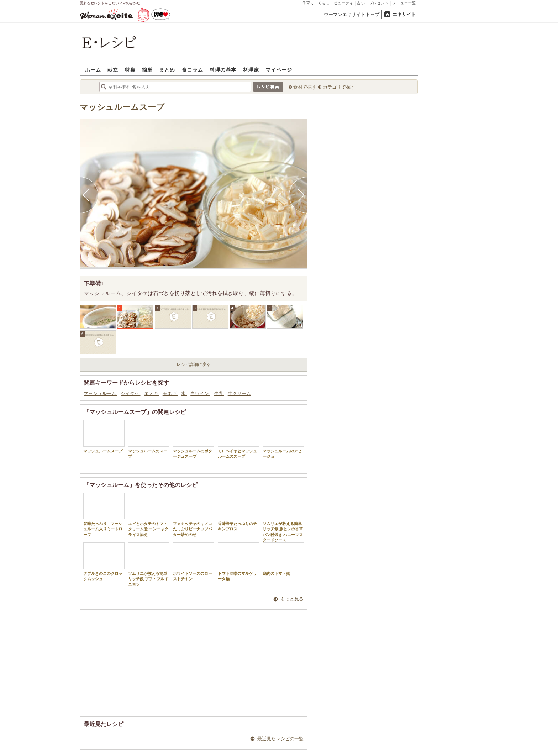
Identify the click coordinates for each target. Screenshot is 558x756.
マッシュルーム (100, 393)
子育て (308, 3)
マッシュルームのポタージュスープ (194, 439)
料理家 (251, 70)
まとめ (167, 70)
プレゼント (379, 3)
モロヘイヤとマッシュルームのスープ (238, 439)
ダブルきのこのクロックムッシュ (104, 562)
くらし (324, 3)
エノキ (152, 393)
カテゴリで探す (339, 87)
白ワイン (200, 393)
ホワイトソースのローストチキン (194, 562)
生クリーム (239, 393)
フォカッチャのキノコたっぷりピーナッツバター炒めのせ (194, 515)
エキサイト (404, 14)
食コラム (193, 70)
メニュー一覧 (404, 3)
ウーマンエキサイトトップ (352, 14)
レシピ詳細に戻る (194, 364)
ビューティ (344, 3)
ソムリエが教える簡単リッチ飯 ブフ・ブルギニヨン (149, 565)
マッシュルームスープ (122, 107)
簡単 (147, 70)
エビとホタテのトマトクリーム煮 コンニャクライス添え (149, 515)
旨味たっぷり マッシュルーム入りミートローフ (104, 515)
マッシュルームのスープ (149, 439)
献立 (113, 70)
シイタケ (130, 393)
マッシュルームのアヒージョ (283, 439)
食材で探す (305, 87)
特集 (130, 70)
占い (361, 3)
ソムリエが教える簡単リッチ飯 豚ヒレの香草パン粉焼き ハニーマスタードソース (283, 517)
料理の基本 (223, 70)
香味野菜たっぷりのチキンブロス (238, 512)
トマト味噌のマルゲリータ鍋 (238, 562)
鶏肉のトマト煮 (283, 559)
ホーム (93, 70)
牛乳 (219, 393)
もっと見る (292, 599)
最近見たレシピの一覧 (280, 739)
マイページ (279, 70)
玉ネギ (170, 393)
